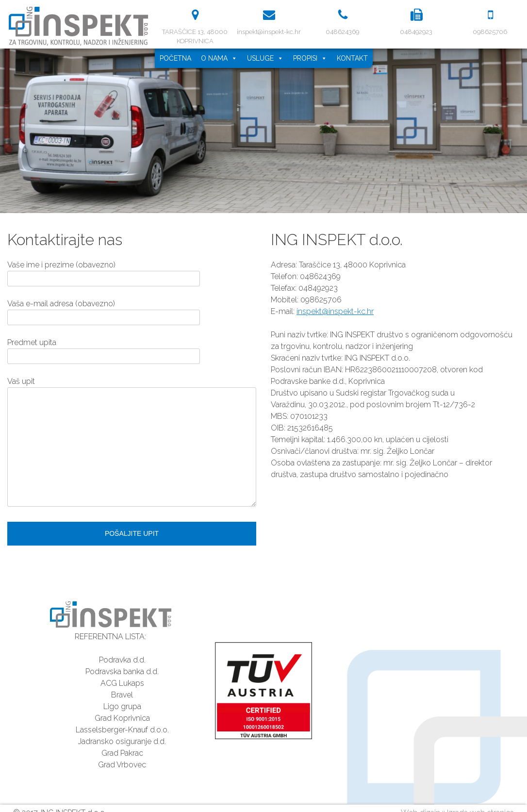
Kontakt (352, 58)
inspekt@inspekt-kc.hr (335, 311)
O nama (219, 58)
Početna (175, 58)
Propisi (310, 58)
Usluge (265, 58)
